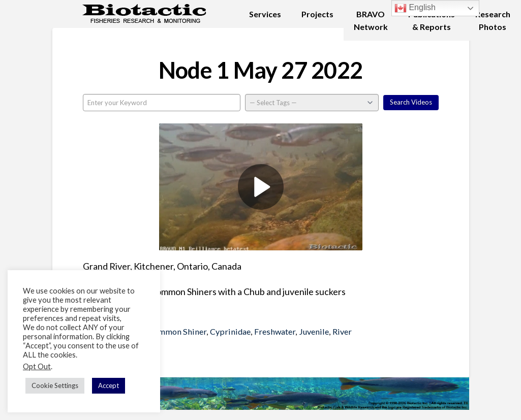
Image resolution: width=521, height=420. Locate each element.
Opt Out (37, 366)
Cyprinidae (230, 331)
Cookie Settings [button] (55, 385)
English (415, 8)
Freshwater (275, 331)
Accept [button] (109, 385)
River (342, 331)
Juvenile (314, 331)
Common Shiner (177, 331)
